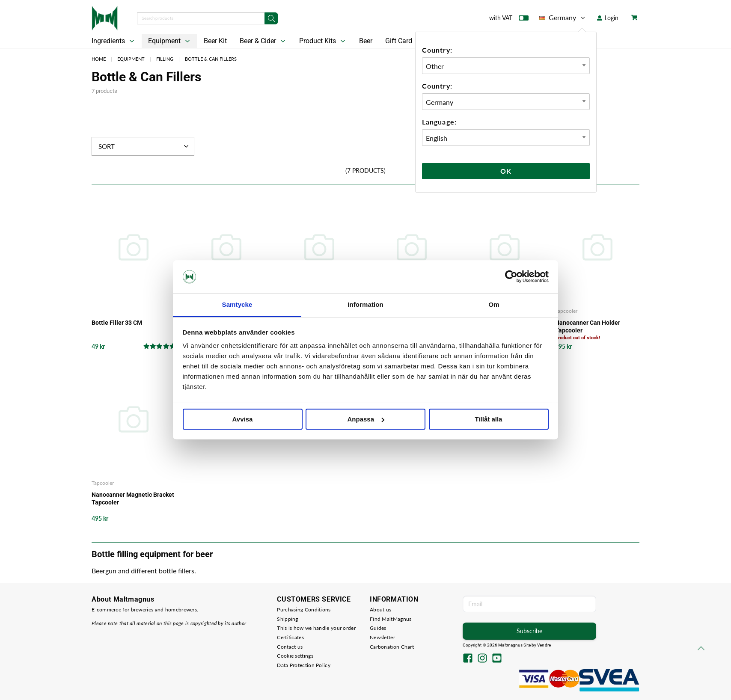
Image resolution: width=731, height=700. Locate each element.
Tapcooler (566, 311)
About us (380, 610)
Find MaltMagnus (391, 619)
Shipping (287, 619)
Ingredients (114, 41)
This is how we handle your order (316, 628)
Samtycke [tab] (237, 304)
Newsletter (382, 637)
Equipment (170, 41)
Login (608, 18)
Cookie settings (295, 656)
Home (99, 59)
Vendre (544, 645)
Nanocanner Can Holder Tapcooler (588, 326)
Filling (165, 59)
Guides (378, 628)
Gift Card (399, 41)
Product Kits (323, 41)
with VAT (509, 20)
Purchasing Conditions (304, 610)
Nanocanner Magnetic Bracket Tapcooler (133, 498)
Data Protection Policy (304, 665)
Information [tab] (365, 304)
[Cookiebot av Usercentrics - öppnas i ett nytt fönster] (511, 277)
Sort (144, 146)
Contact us (290, 647)
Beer (366, 41)
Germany (563, 18)
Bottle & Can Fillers (211, 59)
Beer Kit (215, 41)
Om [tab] (494, 304)
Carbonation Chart (392, 647)
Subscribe (529, 631)
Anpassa (366, 419)
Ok (506, 171)
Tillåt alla (489, 419)
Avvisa (243, 419)
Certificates (290, 637)
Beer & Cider (263, 41)
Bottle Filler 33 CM (117, 323)
